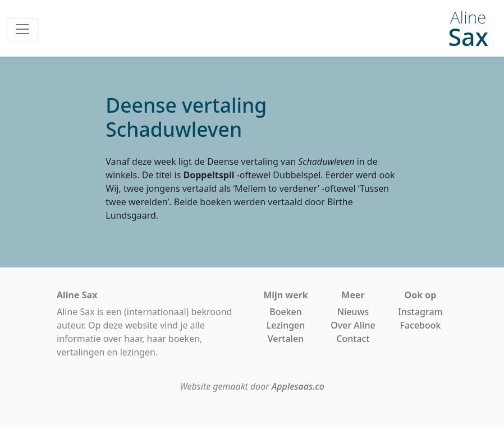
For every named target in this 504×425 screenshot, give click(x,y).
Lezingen (286, 325)
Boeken (286, 312)
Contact (353, 339)
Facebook (420, 325)
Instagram (420, 312)
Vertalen (286, 339)
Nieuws (353, 312)
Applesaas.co (298, 386)
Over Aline (353, 325)
